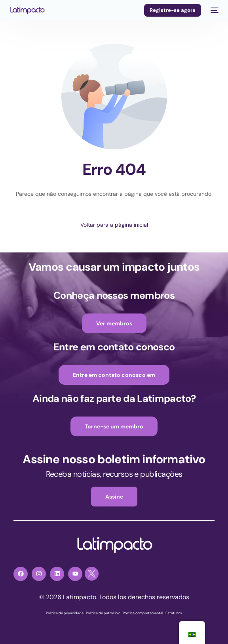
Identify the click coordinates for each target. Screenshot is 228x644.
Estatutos (174, 613)
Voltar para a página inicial (114, 225)
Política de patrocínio (103, 613)
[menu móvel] (214, 10)
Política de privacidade (65, 613)
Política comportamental (143, 613)
